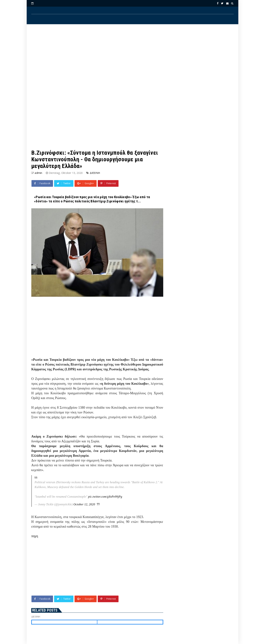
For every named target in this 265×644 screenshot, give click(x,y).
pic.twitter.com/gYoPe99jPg (105, 497)
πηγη (35, 536)
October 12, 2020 (84, 504)
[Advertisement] (132, 57)
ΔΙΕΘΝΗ (95, 173)
